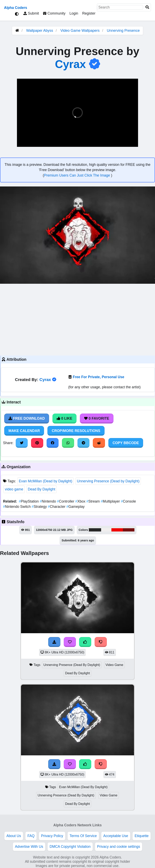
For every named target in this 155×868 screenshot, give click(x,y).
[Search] (147, 7)
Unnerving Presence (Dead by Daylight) (108, 481)
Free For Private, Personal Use (98, 377)
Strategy (40, 507)
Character (57, 507)
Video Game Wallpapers (80, 31)
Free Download (27, 418)
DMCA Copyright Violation (70, 847)
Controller (66, 501)
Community (54, 13)
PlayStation (29, 501)
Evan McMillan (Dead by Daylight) (46, 481)
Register (89, 13)
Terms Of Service (83, 836)
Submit (31, 13)
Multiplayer (111, 501)
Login (74, 13)
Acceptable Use (116, 836)
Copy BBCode (126, 443)
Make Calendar (24, 431)
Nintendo (48, 501)
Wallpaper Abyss (40, 31)
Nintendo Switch (17, 507)
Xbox (81, 501)
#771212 (129, 530)
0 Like (64, 418)
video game (14, 489)
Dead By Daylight (42, 489)
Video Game (114, 665)
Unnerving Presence (123, 31)
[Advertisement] (77, 319)
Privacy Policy (52, 836)
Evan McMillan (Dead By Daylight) (83, 787)
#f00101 (117, 530)
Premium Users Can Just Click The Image (77, 175)
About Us (14, 836)
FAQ (31, 836)
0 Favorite (97, 418)
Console (128, 501)
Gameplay (75, 507)
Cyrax (70, 64)
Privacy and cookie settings (119, 847)
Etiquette (142, 836)
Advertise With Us (29, 847)
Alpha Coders (16, 8)
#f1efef (106, 530)
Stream (94, 501)
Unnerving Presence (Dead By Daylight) (72, 665)
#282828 (95, 530)
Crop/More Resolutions (76, 431)
